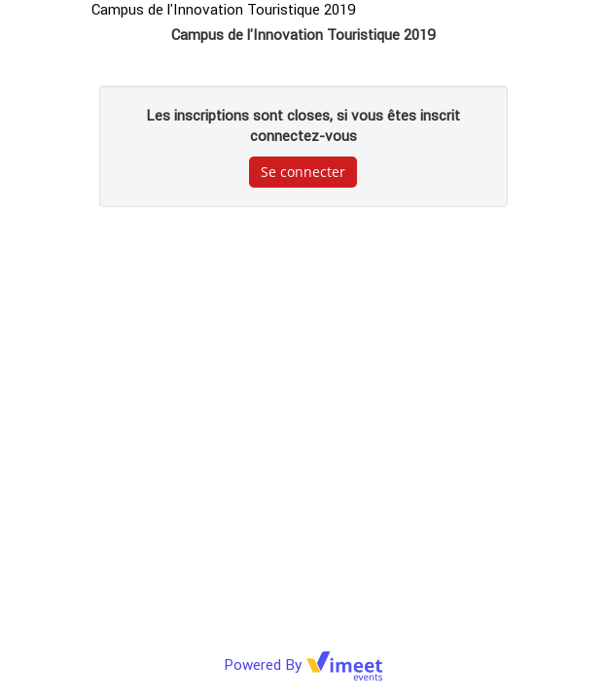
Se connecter (303, 172)
